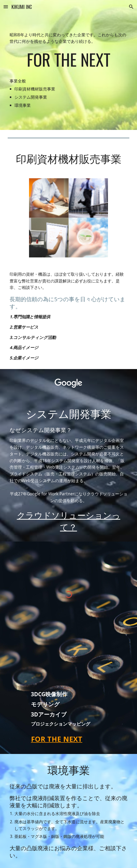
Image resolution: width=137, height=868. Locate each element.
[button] (6, 7)
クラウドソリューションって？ (68, 521)
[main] (68, 65)
